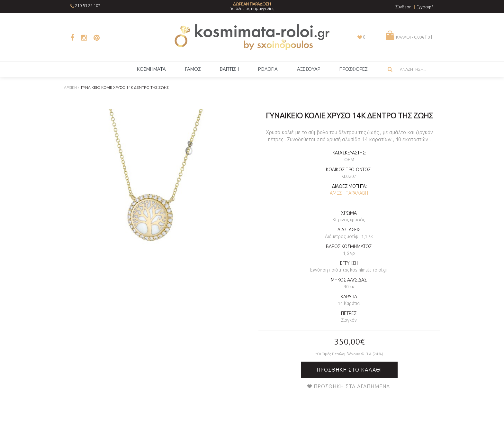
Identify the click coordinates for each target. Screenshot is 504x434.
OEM (349, 160)
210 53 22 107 (88, 5)
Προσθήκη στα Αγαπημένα (352, 386)
